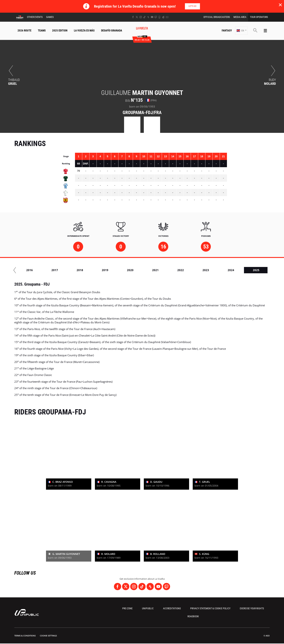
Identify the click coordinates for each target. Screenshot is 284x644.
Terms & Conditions (25, 636)
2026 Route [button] (24, 31)
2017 (119, 270)
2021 (220, 270)
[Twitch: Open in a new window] (156, 17)
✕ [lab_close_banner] (280, 5)
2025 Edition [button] (60, 31)
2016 (94, 270)
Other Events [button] (35, 17)
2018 (144, 270)
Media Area (240, 17)
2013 (18, 270)
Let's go (192, 6)
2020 (194, 270)
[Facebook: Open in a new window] (133, 17)
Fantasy (227, 31)
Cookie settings (48, 636)
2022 (245, 270)
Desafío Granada (112, 31)
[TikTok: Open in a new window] (144, 17)
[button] (241, 31)
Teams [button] (42, 31)
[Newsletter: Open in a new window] (167, 17)
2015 (68, 270)
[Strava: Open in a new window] (148, 17)
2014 (43, 270)
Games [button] (50, 17)
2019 (169, 270)
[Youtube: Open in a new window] (152, 17)
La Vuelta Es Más (84, 31)
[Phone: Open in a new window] (159, 17)
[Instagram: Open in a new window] (141, 17)
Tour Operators (259, 17)
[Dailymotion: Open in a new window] (163, 17)
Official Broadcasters (217, 17)
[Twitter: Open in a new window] (137, 17)
